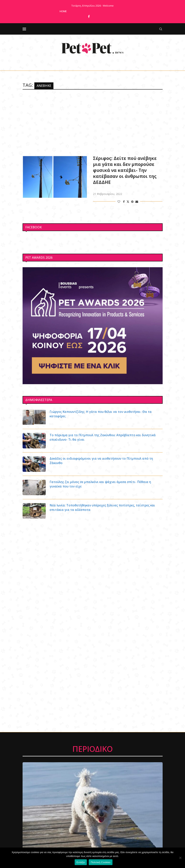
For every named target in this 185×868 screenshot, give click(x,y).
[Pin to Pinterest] (132, 202)
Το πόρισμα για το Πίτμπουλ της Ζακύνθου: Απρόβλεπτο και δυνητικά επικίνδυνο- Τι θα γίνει (103, 437)
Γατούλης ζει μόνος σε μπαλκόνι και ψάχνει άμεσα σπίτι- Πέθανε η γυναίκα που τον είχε (100, 484)
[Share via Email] (137, 202)
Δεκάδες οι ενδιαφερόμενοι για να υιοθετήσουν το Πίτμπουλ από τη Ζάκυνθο (102, 461)
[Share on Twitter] (128, 202)
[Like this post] (119, 202)
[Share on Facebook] (124, 202)
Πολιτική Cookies (101, 862)
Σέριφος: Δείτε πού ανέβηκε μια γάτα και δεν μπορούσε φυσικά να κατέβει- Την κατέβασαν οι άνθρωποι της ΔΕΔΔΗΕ (125, 170)
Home (63, 11)
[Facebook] (89, 16)
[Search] (161, 29)
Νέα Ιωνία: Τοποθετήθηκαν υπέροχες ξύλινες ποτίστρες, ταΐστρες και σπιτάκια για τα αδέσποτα (103, 507)
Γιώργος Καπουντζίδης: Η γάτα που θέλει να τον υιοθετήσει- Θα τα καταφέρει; (101, 414)
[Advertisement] (93, 122)
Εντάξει (81, 862)
